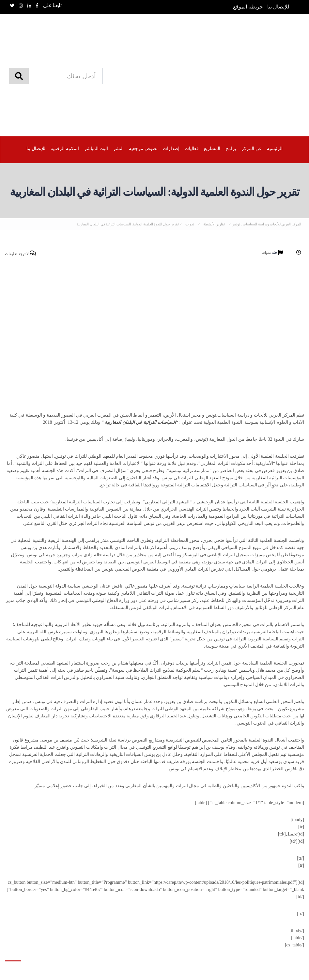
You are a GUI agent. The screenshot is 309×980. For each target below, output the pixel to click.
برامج (231, 148)
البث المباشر (96, 148)
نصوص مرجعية (143, 148)
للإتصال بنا (278, 7)
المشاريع (212, 148)
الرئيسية (274, 148)
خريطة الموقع (248, 7)
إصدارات (171, 148)
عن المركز (252, 148)
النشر (118, 148)
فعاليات (192, 148)
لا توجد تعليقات (20, 254)
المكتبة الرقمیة (65, 148)
